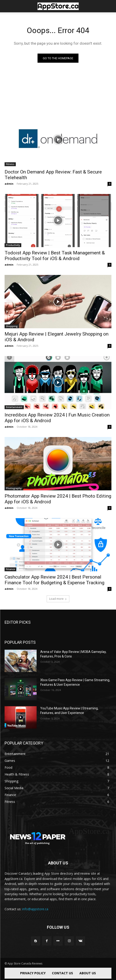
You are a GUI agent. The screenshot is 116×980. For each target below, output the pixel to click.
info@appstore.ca (35, 909)
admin (9, 184)
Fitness (10, 164)
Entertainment (14, 407)
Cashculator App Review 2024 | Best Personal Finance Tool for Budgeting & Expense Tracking (54, 580)
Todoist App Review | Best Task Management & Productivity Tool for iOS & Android (55, 256)
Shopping (12, 326)
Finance (10, 569)
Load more (58, 599)
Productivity (13, 245)
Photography (14, 488)
